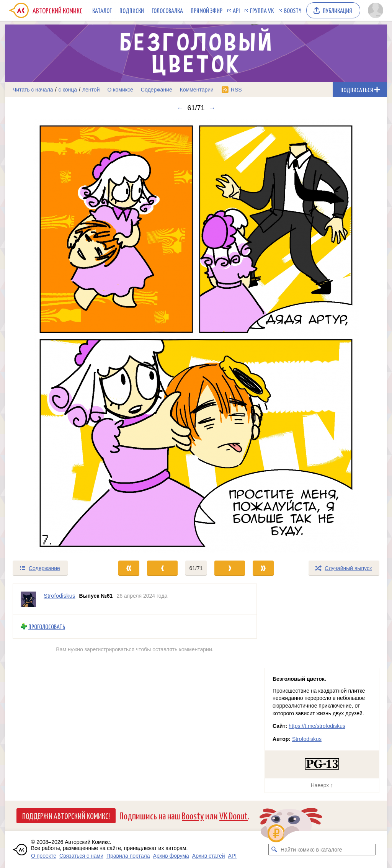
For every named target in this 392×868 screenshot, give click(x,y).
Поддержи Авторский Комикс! (66, 816)
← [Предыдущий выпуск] (180, 108)
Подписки (132, 10)
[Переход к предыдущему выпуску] (53, 336)
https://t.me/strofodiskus (317, 726)
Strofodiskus (307, 739)
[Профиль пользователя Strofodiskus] (28, 599)
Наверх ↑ (322, 785)
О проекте (44, 856)
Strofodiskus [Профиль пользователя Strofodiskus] (60, 596)
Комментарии (197, 90)
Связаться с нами (81, 856)
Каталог (102, 10)
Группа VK (262, 10)
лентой (91, 90)
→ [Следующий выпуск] (212, 108)
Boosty (293, 10)
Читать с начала (33, 90)
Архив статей (209, 856)
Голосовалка (167, 10)
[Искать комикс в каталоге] (274, 850)
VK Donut (234, 815)
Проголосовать (47, 627)
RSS (236, 90)
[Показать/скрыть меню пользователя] (376, 10)
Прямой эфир (207, 10)
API (236, 10)
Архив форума (171, 856)
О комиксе (120, 90)
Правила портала (128, 856)
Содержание (157, 90)
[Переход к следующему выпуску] (196, 336)
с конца (68, 90)
